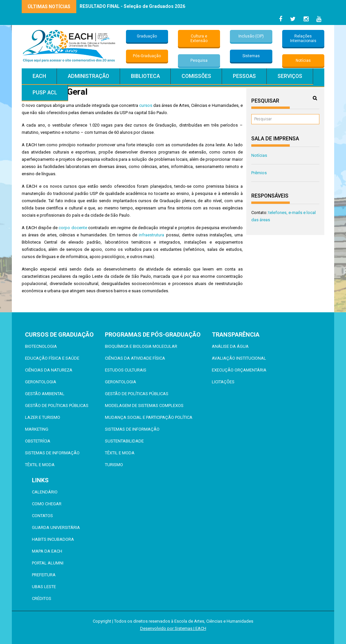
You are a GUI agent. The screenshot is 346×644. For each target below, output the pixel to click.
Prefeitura (44, 575)
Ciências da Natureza (49, 370)
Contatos (42, 516)
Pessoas (244, 76)
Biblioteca (145, 76)
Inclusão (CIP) (251, 36)
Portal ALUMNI (48, 563)
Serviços (290, 76)
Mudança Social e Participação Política (149, 417)
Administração (88, 76)
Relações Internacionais (303, 38)
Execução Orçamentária (239, 370)
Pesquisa (199, 60)
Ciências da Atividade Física (135, 358)
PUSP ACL (45, 93)
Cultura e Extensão (199, 38)
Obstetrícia (38, 441)
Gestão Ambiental (45, 394)
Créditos (42, 598)
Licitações (223, 382)
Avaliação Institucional (239, 358)
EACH (39, 76)
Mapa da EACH (47, 551)
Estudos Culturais (126, 370)
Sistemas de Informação (52, 453)
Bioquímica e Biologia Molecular (141, 346)
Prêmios (259, 173)
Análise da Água (230, 346)
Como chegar (47, 504)
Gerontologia (41, 382)
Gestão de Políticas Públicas (57, 405)
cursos (146, 105)
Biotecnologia (41, 346)
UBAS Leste (44, 587)
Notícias (303, 60)
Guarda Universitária (56, 527)
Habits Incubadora (53, 539)
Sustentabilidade (124, 441)
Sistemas (251, 56)
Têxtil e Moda (40, 465)
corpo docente (73, 228)
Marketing (37, 429)
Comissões (196, 76)
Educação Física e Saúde (52, 358)
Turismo (114, 465)
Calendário (45, 492)
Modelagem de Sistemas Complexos (144, 405)
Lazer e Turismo (43, 417)
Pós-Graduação (147, 56)
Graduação (147, 36)
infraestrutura (151, 235)
